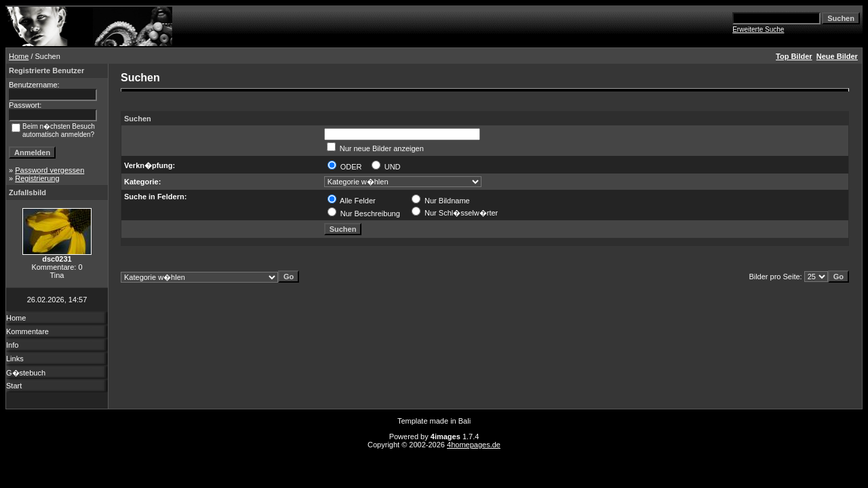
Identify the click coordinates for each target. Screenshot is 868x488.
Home (19, 56)
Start (14, 386)
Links (15, 359)
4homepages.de (474, 445)
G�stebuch (26, 373)
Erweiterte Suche (758, 29)
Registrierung (37, 178)
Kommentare (27, 331)
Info (12, 345)
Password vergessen (50, 170)
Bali (465, 421)
